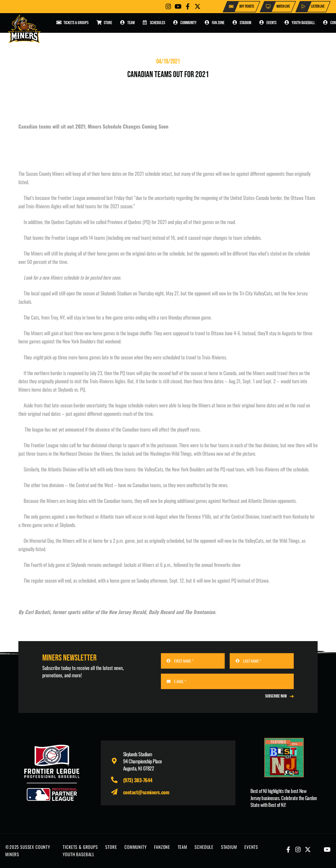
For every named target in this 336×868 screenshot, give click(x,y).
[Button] (168, 6)
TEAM (182, 847)
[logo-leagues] (52, 773)
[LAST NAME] (262, 661)
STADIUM (229, 847)
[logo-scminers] (24, 29)
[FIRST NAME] (193, 661)
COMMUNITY (136, 847)
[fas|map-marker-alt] (117, 761)
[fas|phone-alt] (117, 780)
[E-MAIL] (227, 681)
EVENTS (251, 847)
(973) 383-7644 (138, 780)
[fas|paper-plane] (117, 792)
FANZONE (162, 847)
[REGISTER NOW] (279, 696)
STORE (111, 847)
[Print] (284, 758)
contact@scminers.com (146, 792)
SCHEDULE (204, 847)
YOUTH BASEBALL (79, 854)
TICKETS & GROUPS (80, 847)
